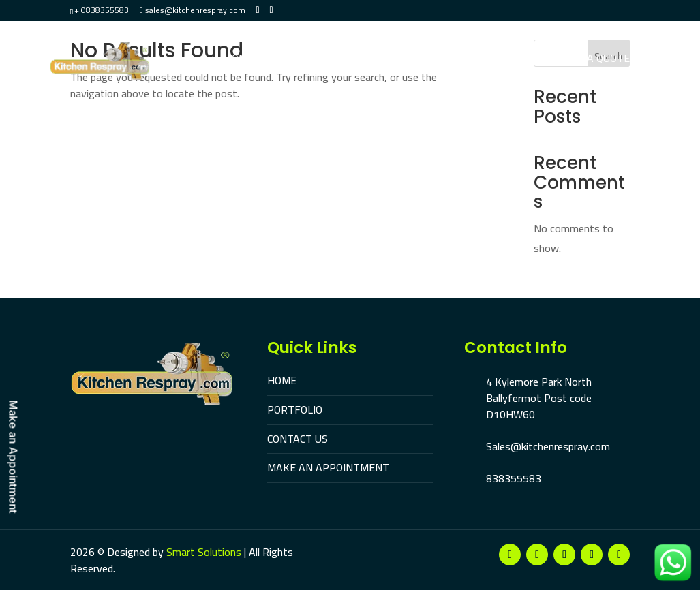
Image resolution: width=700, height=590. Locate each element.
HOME (282, 380)
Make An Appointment (485, 60)
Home (239, 60)
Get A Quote (597, 60)
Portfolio (300, 60)
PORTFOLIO (295, 409)
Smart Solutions (204, 552)
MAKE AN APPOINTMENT (328, 467)
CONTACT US (298, 439)
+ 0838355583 (102, 10)
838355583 (514, 478)
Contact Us (375, 60)
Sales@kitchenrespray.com (548, 446)
